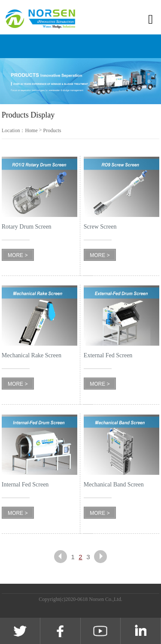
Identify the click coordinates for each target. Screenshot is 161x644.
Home (31, 130)
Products (52, 130)
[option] (80, 81)
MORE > (18, 255)
